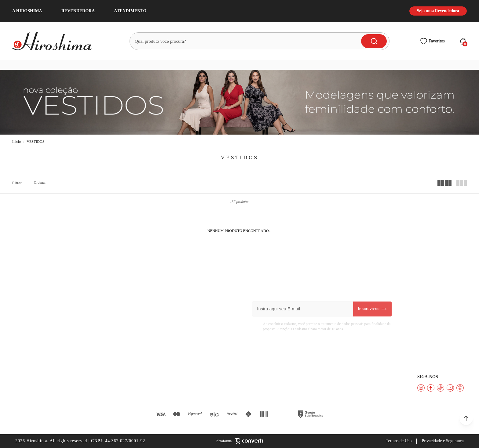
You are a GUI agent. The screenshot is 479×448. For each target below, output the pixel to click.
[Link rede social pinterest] (460, 388)
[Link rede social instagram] (421, 388)
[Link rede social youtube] (450, 388)
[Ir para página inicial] (16, 142)
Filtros (17, 183)
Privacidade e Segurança (443, 441)
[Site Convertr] (240, 441)
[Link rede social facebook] (431, 388)
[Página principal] (56, 41)
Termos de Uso (399, 441)
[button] (466, 418)
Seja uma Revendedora (438, 11)
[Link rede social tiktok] (441, 388)
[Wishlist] (432, 41)
